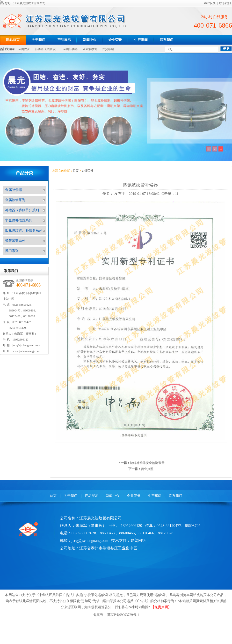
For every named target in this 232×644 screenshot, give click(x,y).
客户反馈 (210, 3)
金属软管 (24, 49)
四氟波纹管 (90, 49)
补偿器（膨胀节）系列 (22, 210)
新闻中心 (113, 496)
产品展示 (92, 496)
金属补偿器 (70, 49)
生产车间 (155, 496)
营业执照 (147, 469)
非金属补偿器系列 (19, 220)
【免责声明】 (161, 607)
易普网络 (138, 541)
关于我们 (71, 496)
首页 (76, 171)
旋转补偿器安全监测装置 (147, 463)
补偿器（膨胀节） (46, 49)
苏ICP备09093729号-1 (123, 615)
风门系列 (12, 251)
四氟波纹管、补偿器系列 (24, 231)
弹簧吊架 (108, 49)
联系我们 (225, 3)
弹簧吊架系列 (15, 241)
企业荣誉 (87, 171)
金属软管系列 (15, 200)
